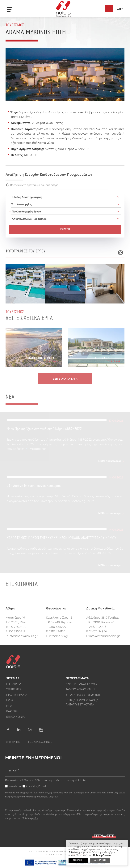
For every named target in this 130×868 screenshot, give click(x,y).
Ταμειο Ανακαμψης (80, 690)
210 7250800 (17, 627)
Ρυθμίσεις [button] (74, 852)
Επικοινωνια (15, 718)
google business (41, 731)
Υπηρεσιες (14, 690)
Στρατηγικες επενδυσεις (83, 696)
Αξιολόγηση (109, 8)
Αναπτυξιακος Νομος (82, 685)
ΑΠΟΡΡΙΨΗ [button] (100, 860)
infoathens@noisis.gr (23, 636)
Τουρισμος (15, 25)
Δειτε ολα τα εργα (65, 379)
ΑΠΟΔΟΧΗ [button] (78, 860)
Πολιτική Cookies (102, 855)
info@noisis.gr (59, 636)
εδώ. (36, 819)
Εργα (10, 701)
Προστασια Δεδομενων (39, 743)
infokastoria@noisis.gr (105, 636)
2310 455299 (57, 627)
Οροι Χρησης (13, 743)
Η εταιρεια (14, 685)
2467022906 (98, 627)
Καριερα (12, 712)
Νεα (9, 707)
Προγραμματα (17, 696)
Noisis (63, 9)
